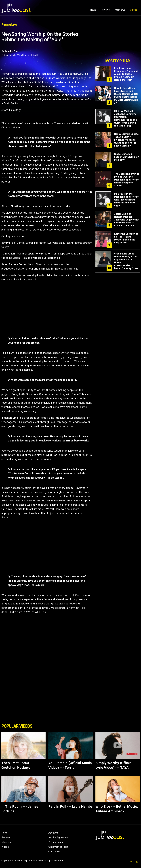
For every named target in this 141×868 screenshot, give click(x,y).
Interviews (120, 10)
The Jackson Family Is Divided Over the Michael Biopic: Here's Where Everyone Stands (127, 180)
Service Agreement (58, 837)
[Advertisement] (118, 44)
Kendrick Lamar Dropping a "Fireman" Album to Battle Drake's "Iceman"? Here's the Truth (126, 74)
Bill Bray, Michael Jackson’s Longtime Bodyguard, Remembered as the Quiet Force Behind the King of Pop (125, 118)
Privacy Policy (56, 842)
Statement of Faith (58, 847)
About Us (53, 833)
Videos (134, 10)
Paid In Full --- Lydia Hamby (70, 806)
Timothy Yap (11, 51)
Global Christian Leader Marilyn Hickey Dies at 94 (126, 157)
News (93, 10)
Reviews (105, 10)
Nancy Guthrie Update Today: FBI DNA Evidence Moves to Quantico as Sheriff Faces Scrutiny (126, 140)
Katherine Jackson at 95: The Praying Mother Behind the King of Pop (126, 238)
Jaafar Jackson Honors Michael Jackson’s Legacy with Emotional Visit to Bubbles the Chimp (127, 220)
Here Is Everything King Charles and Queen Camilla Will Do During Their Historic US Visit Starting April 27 (126, 95)
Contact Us (54, 852)
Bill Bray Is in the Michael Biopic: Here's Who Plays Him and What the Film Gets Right (126, 200)
